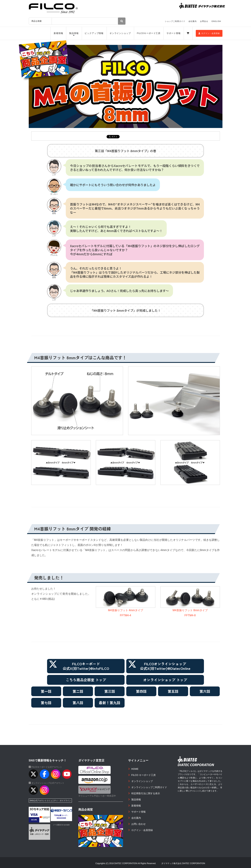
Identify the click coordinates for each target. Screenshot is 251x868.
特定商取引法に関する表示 (146, 793)
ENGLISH (216, 21)
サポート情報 (174, 33)
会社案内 (193, 21)
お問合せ (204, 21)
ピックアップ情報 (94, 33)
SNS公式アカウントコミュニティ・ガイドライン (50, 801)
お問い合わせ (139, 824)
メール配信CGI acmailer (61, 825)
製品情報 (74, 33)
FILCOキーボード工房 (149, 33)
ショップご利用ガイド (175, 21)
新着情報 (58, 33)
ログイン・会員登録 (209, 33)
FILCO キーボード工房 (144, 775)
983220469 (61, 818)
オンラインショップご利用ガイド (149, 787)
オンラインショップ (120, 33)
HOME (135, 769)
